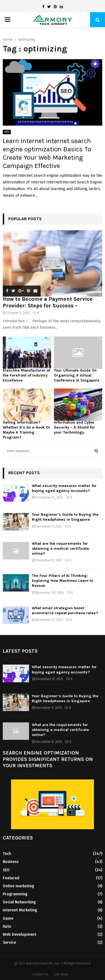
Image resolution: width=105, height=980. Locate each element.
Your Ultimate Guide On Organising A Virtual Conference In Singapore (77, 375)
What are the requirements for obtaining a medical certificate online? (60, 549)
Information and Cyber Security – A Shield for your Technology (74, 427)
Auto (7, 926)
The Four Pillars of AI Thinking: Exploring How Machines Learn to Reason (62, 581)
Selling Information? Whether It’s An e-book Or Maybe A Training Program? (27, 430)
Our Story (61, 974)
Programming (15, 894)
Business (11, 862)
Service (9, 943)
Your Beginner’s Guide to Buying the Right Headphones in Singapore (65, 517)
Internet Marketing (20, 910)
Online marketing (18, 886)
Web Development (19, 934)
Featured (11, 878)
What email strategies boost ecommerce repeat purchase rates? (65, 610)
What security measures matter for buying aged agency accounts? (64, 488)
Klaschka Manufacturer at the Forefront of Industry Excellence (27, 375)
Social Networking (19, 902)
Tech (7, 854)
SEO (7, 132)
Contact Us (40, 974)
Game (8, 918)
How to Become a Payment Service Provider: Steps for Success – (48, 302)
